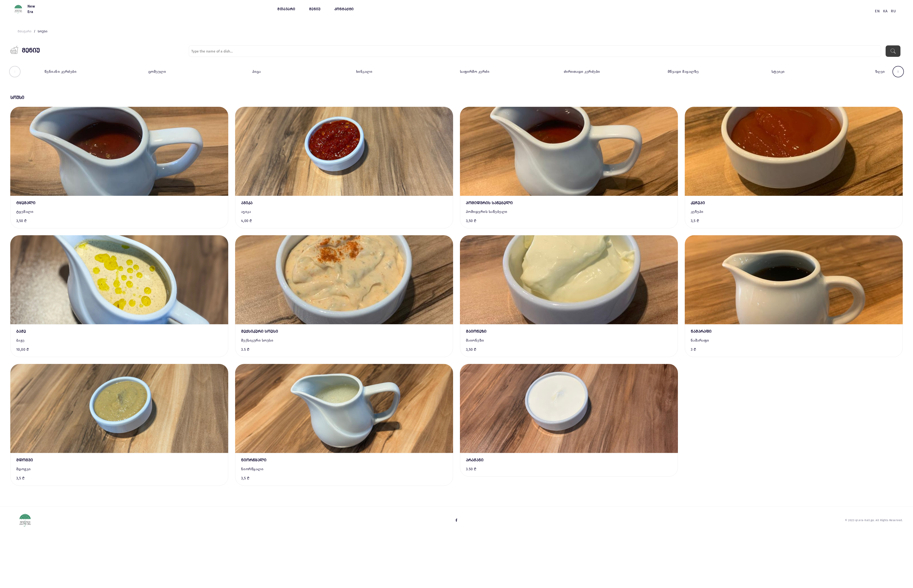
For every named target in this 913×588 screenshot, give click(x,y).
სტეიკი (778, 72)
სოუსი (43, 31)
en (877, 11)
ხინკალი (364, 72)
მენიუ (315, 9)
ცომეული (157, 72)
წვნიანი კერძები (60, 72)
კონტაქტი (344, 9)
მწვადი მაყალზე (683, 72)
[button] (15, 72)
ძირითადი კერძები (582, 72)
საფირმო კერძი (475, 72)
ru (893, 11)
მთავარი (286, 9)
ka (885, 11)
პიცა (257, 72)
